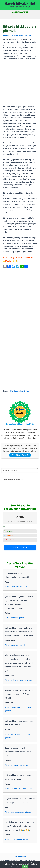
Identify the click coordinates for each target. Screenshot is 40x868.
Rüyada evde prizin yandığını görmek (19, 680)
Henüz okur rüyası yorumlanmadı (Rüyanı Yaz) (17, 35)
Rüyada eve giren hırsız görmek (17, 765)
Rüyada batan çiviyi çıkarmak (16, 587)
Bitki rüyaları (14, 391)
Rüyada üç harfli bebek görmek (17, 839)
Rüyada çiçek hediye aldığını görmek (19, 789)
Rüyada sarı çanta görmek (15, 618)
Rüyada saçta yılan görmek (15, 645)
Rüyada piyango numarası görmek (18, 812)
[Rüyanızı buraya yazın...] (20, 471)
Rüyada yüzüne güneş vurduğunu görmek (17, 736)
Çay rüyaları (24, 391)
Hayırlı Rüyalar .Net (20, 4)
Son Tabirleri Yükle (20, 547)
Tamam (25, 867)
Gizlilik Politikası (20, 857)
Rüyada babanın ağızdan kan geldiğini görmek (19, 709)
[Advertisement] (20, 83)
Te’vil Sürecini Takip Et (20, 455)
